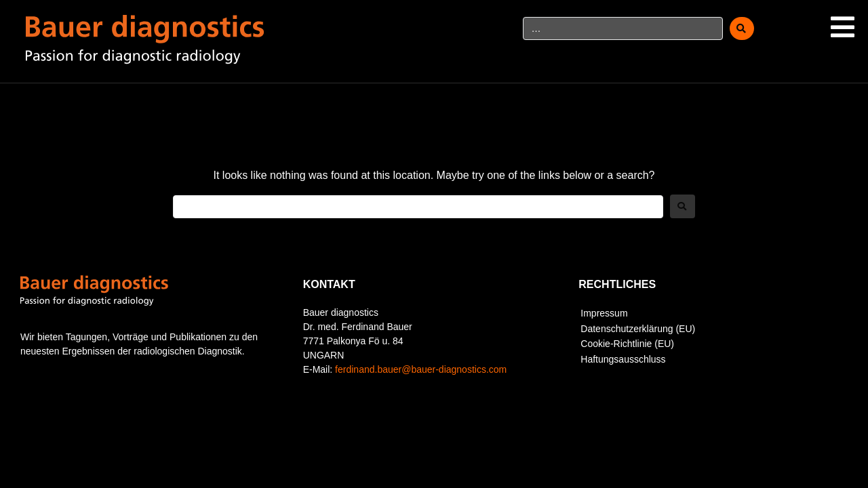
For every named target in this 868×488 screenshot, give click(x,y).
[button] (843, 27)
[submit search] (742, 28)
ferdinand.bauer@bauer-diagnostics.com (421, 369)
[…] (623, 28)
